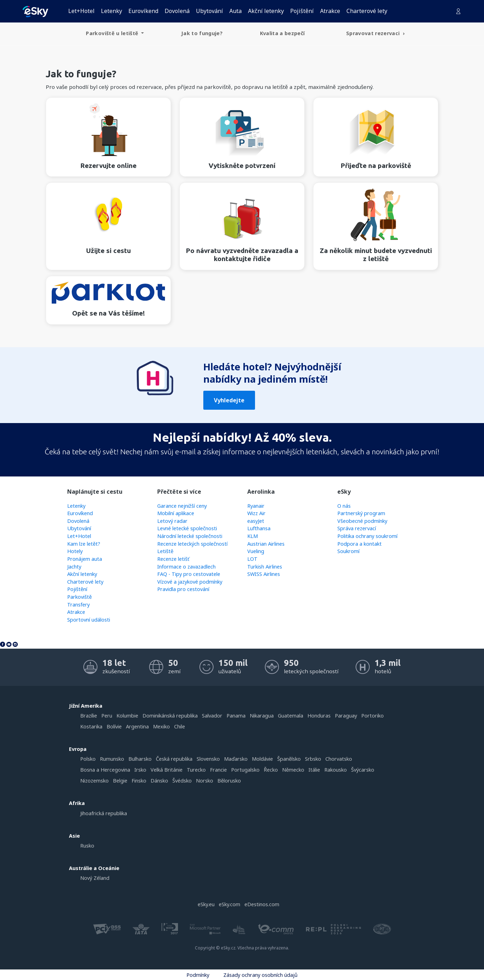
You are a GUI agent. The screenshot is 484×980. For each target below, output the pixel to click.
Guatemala (291, 716)
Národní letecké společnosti (190, 536)
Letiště (165, 551)
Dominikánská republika (170, 716)
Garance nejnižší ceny (182, 506)
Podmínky (198, 975)
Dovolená (177, 11)
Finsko (139, 781)
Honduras (319, 716)
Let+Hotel (81, 11)
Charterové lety (367, 11)
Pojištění (302, 11)
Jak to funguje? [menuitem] (202, 33)
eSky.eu (206, 904)
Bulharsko (140, 759)
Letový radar (172, 521)
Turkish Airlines (265, 567)
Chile (180, 726)
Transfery (78, 605)
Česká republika (174, 759)
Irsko (140, 770)
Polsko (88, 759)
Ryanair (256, 506)
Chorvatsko (339, 759)
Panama (236, 716)
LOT (252, 559)
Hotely (75, 551)
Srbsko (313, 759)
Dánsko (159, 781)
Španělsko (289, 759)
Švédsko (182, 781)
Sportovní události (89, 620)
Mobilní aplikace (176, 513)
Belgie (120, 781)
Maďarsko (236, 759)
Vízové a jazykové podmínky (190, 582)
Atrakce (330, 11)
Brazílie (89, 716)
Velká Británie (167, 770)
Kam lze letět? (84, 544)
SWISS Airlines (264, 574)
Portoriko (372, 716)
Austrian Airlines (266, 544)
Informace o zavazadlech (186, 567)
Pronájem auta (85, 559)
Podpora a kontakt (359, 544)
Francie (218, 770)
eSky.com (230, 904)
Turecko (196, 770)
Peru (107, 716)
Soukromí (348, 551)
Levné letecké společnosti (187, 528)
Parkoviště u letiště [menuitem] (113, 33)
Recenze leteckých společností (192, 544)
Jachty (74, 567)
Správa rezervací (357, 528)
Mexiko (161, 726)
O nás (344, 506)
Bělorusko (229, 781)
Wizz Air (256, 513)
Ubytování (209, 11)
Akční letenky (266, 11)
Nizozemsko (94, 781)
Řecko (271, 770)
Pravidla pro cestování (183, 589)
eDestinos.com (262, 904)
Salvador (212, 716)
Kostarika (91, 726)
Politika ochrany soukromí (367, 536)
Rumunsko (112, 759)
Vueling (256, 551)
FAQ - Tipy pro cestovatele (189, 574)
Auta (235, 11)
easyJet (256, 521)
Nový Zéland (95, 878)
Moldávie (262, 759)
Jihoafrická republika (104, 813)
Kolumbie (127, 716)
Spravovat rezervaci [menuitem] (374, 33)
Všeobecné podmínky (362, 521)
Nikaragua (262, 716)
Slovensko (208, 759)
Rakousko (336, 770)
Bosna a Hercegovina (105, 770)
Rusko (87, 846)
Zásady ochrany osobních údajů (260, 975)
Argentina (137, 726)
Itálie (314, 770)
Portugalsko (245, 770)
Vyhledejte (229, 400)
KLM (253, 536)
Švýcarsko (363, 770)
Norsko (205, 781)
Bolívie (114, 726)
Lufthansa (259, 528)
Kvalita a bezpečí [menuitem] (282, 33)
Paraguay (346, 716)
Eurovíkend (143, 11)
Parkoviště (79, 597)
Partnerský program (361, 513)
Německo (293, 770)
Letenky (112, 11)
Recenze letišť (173, 559)
